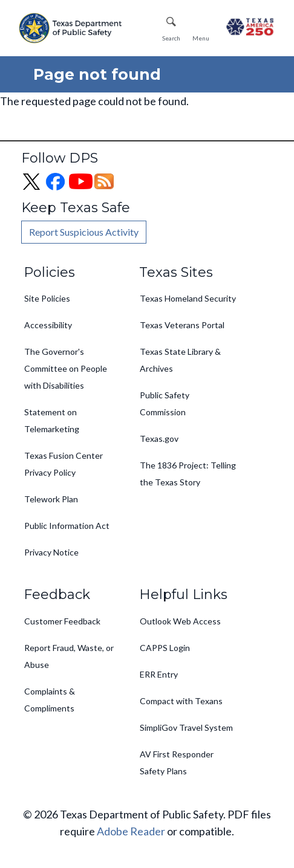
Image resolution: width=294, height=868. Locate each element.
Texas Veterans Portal (182, 325)
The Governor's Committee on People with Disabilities (66, 368)
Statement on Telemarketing (52, 420)
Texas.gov (159, 439)
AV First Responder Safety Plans (177, 763)
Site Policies (47, 298)
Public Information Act (67, 526)
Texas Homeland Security (188, 298)
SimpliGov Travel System (186, 727)
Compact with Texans (181, 701)
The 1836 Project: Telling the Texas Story (188, 474)
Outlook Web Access (180, 621)
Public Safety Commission (165, 403)
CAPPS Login (165, 648)
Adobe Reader (131, 831)
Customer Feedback (62, 621)
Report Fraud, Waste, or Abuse (69, 656)
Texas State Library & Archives (180, 360)
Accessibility (48, 325)
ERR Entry (159, 674)
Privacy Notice (51, 552)
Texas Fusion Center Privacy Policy (64, 464)
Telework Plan (51, 499)
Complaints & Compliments (50, 700)
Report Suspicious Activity (84, 232)
